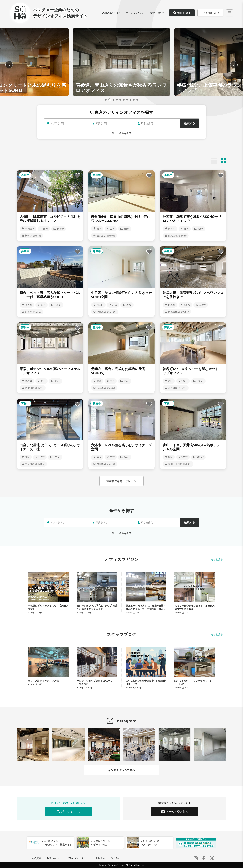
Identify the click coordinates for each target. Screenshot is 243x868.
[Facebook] (204, 858)
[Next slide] (234, 65)
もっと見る (219, 559)
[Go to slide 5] (120, 100)
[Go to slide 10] (137, 100)
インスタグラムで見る (122, 770)
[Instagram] (196, 858)
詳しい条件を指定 (122, 133)
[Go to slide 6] (124, 100)
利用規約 (100, 858)
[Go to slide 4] (117, 100)
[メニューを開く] (230, 13)
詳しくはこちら (69, 812)
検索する (190, 123)
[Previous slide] (9, 65)
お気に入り (210, 13)
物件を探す (182, 13)
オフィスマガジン (135, 13)
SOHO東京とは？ (111, 13)
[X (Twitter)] (212, 858)
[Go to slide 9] (134, 100)
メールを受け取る (174, 812)
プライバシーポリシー (78, 858)
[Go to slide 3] (114, 100)
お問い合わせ (157, 13)
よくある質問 (34, 858)
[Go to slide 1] (106, 100)
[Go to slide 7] (127, 100)
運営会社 (115, 858)
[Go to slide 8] (130, 100)
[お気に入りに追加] (78, 176)
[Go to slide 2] (110, 100)
